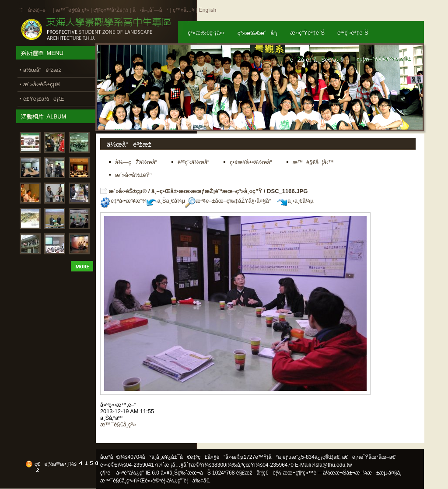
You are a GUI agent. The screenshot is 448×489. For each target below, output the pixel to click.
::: (21, 10)
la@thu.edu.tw (335, 465)
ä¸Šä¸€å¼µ (166, 201)
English (208, 10)
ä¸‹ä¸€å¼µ (295, 201)
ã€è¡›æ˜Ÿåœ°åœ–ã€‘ (369, 457)
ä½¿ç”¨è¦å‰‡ (185, 481)
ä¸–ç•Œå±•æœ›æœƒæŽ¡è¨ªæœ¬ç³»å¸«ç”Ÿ (207, 191)
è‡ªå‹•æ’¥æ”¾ (123, 201)
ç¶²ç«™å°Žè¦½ (111, 10)
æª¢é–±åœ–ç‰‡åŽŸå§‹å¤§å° (230, 201)
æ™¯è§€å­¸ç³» (73, 10)
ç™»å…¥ (184, 10)
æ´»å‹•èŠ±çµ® (128, 191)
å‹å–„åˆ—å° (150, 10)
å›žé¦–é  (40, 10)
